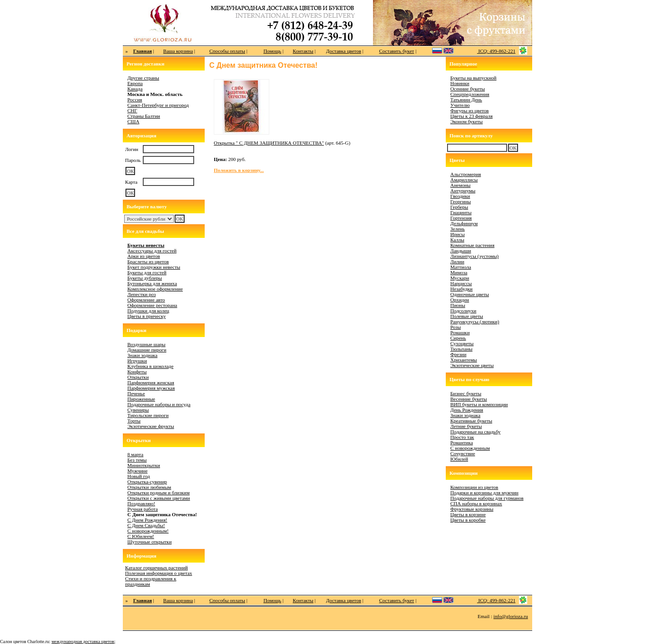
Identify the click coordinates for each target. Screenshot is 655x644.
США (133, 121)
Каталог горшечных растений (156, 568)
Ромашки (460, 332)
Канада (135, 89)
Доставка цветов (344, 51)
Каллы (457, 240)
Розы (456, 327)
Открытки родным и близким (159, 493)
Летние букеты (466, 426)
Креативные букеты (471, 421)
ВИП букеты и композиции (479, 404)
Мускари (460, 278)
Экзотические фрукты (151, 426)
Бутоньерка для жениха (152, 283)
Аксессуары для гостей (152, 251)
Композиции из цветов (474, 487)
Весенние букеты (469, 399)
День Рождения (467, 410)
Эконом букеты (466, 121)
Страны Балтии (144, 116)
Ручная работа (143, 509)
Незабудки (461, 289)
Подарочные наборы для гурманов (487, 498)
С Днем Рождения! (147, 520)
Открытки (138, 377)
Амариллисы (464, 180)
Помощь (272, 51)
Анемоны (460, 185)
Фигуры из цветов (469, 111)
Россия (135, 100)
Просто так (462, 437)
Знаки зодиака (142, 355)
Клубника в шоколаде (150, 366)
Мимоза (459, 272)
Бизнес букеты (466, 393)
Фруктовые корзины (472, 509)
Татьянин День (466, 100)
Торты (134, 421)
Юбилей (459, 459)
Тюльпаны (461, 349)
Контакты (303, 51)
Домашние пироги (147, 350)
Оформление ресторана (152, 305)
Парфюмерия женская (151, 382)
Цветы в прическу (146, 316)
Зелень (458, 229)
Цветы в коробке (468, 520)
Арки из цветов (144, 256)
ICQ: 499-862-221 (496, 51)
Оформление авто (146, 300)
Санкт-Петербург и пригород (158, 105)
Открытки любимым (149, 487)
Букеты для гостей (147, 272)
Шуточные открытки (149, 542)
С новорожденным (470, 448)
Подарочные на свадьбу (475, 432)
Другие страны (143, 78)
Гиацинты (461, 212)
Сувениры (138, 410)
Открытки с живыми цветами (159, 498)
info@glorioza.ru (511, 616)
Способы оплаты (227, 51)
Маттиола (461, 267)
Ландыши (461, 251)
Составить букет (396, 51)
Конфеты (137, 372)
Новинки (460, 83)
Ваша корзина (178, 51)
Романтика (462, 443)
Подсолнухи (463, 311)
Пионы (458, 305)
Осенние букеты (468, 89)
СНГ (132, 111)
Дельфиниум (464, 223)
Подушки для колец (148, 311)
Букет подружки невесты (154, 267)
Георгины (461, 201)
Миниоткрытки (144, 465)
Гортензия (461, 218)
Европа (135, 83)
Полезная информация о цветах (159, 573)
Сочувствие (463, 453)
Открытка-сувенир (147, 482)
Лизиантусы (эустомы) (474, 256)
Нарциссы (461, 283)
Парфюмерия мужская (151, 388)
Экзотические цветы (472, 365)
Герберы (459, 207)
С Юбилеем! (141, 536)
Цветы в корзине (468, 514)
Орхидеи (460, 300)
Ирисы (458, 234)
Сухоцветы (462, 343)
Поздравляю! (141, 503)
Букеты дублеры (145, 278)
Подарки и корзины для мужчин (484, 493)
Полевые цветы (467, 316)
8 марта (135, 454)
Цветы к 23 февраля (471, 116)
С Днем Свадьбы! (146, 525)
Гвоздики (460, 196)
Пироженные (141, 399)
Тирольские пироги (148, 415)
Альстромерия (466, 174)
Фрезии (458, 354)
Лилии (457, 262)
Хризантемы (464, 360)
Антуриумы (463, 191)
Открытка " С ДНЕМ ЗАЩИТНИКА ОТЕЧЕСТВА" (269, 143)
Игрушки (137, 361)
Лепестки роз (141, 294)
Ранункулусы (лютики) (475, 322)
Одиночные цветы (470, 294)
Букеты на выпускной (473, 78)
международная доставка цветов (83, 641)
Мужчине (137, 471)
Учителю (460, 105)
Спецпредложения (470, 94)
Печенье (136, 393)
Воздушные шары (146, 344)
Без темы (137, 460)
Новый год (139, 476)
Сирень (458, 338)
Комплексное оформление (155, 289)
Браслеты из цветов (148, 262)
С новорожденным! (148, 531)
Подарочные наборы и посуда (159, 404)
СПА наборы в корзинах (476, 503)
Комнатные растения (472, 245)
